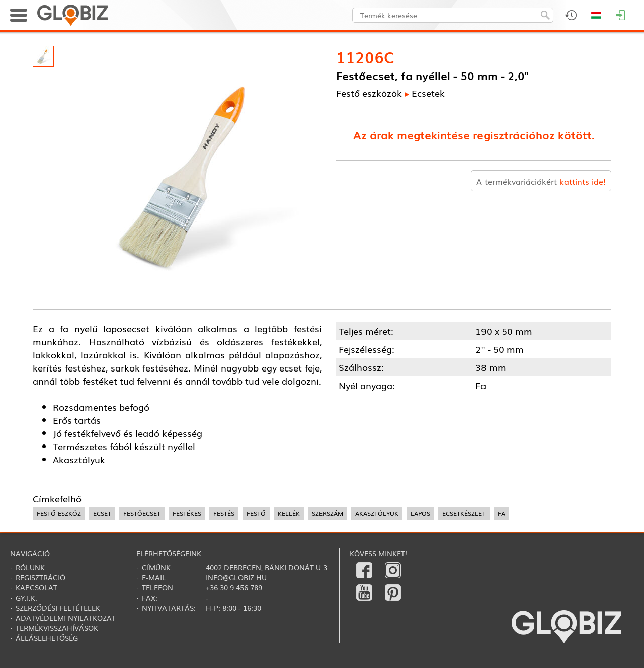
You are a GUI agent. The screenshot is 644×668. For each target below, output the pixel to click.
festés (224, 513)
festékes (187, 513)
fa (501, 513)
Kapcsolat (36, 587)
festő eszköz (59, 513)
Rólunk (30, 567)
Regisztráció (41, 577)
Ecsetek (428, 93)
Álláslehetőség (47, 638)
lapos (420, 513)
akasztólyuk (377, 513)
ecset (102, 513)
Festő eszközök (369, 93)
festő (256, 513)
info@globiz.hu (236, 577)
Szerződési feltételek (58, 608)
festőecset (142, 513)
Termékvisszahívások (57, 628)
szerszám (328, 513)
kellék (289, 513)
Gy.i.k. (26, 598)
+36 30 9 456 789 (234, 587)
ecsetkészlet (464, 513)
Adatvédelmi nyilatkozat (66, 618)
